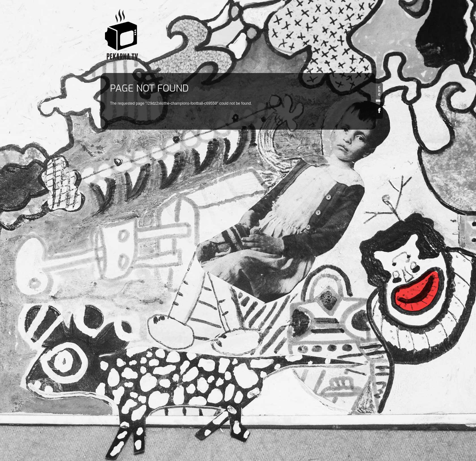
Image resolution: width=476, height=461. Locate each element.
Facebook (379, 110)
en (379, 91)
